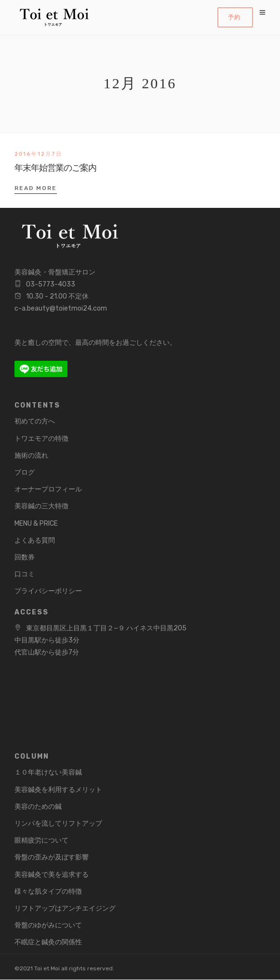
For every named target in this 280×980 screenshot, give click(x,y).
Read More (36, 188)
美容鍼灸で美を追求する (52, 875)
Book (235, 17)
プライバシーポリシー (48, 591)
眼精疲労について (41, 840)
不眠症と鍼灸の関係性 (48, 942)
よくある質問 (35, 540)
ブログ (25, 472)
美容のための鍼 (38, 807)
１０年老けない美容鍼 (48, 772)
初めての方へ (35, 421)
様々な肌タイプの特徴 (48, 892)
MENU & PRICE (36, 524)
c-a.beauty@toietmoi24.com (61, 308)
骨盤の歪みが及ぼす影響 (52, 857)
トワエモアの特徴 (41, 439)
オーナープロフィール (48, 489)
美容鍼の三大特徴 (41, 506)
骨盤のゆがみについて (48, 925)
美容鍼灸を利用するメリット (58, 790)
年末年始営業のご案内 (55, 168)
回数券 (25, 557)
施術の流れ (31, 456)
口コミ (25, 574)
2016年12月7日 (38, 154)
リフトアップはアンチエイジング (65, 908)
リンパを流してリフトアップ (58, 823)
